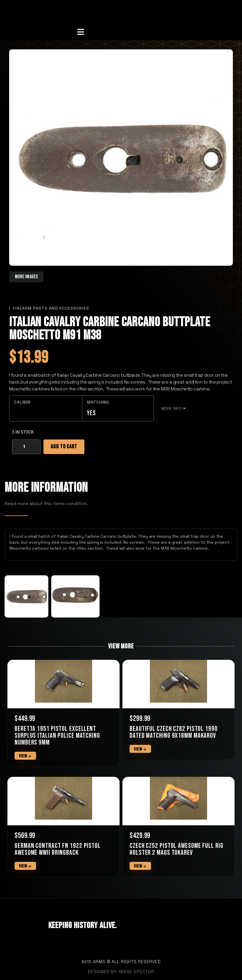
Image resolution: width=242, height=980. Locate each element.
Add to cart (64, 447)
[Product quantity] (26, 447)
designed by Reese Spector (121, 972)
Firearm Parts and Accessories (51, 308)
